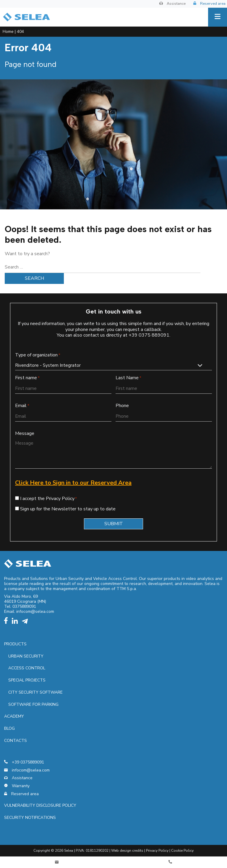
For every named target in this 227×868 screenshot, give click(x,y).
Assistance (172, 4)
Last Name (128, 378)
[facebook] (7, 622)
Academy (14, 716)
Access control (27, 668)
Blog (9, 728)
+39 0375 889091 (149, 335)
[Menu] (218, 17)
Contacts (16, 741)
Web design (121, 851)
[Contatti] (57, 862)
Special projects (27, 680)
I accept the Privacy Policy (47, 499)
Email (22, 406)
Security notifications (30, 818)
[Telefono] (170, 862)
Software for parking (33, 704)
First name (27, 378)
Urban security (26, 656)
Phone (122, 406)
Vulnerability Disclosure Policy (40, 805)
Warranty (17, 786)
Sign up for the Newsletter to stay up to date (68, 509)
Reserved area (209, 4)
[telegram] (26, 622)
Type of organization (38, 355)
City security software (35, 692)
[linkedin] (16, 622)
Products (15, 644)
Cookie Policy (182, 851)
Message (25, 434)
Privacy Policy (157, 851)
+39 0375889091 (24, 762)
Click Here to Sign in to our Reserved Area (73, 483)
